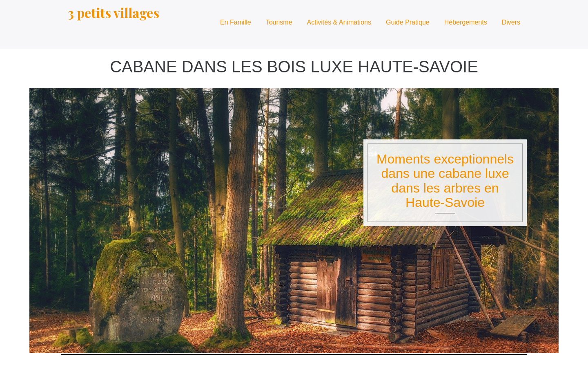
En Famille (236, 22)
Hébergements (466, 22)
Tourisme (279, 22)
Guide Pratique (408, 22)
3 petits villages (113, 12)
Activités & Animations (339, 22)
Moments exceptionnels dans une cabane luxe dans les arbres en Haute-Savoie (445, 181)
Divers (511, 22)
